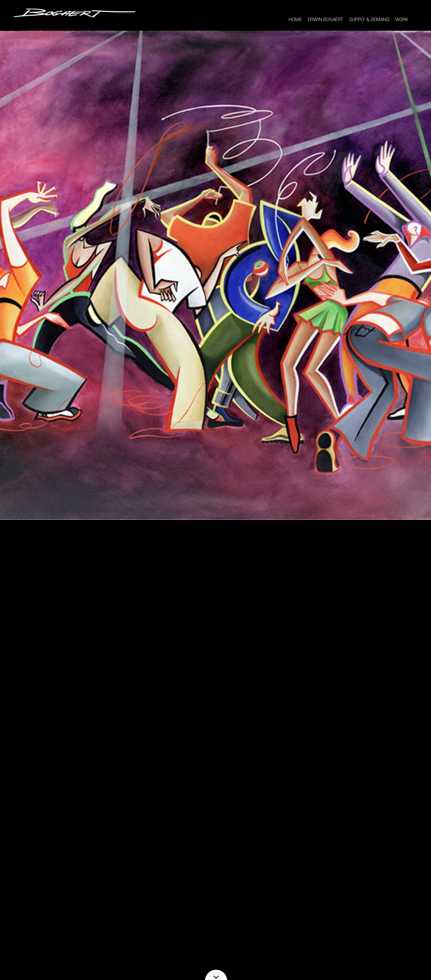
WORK (402, 18)
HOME (295, 19)
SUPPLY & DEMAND (369, 19)
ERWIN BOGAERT (326, 19)
